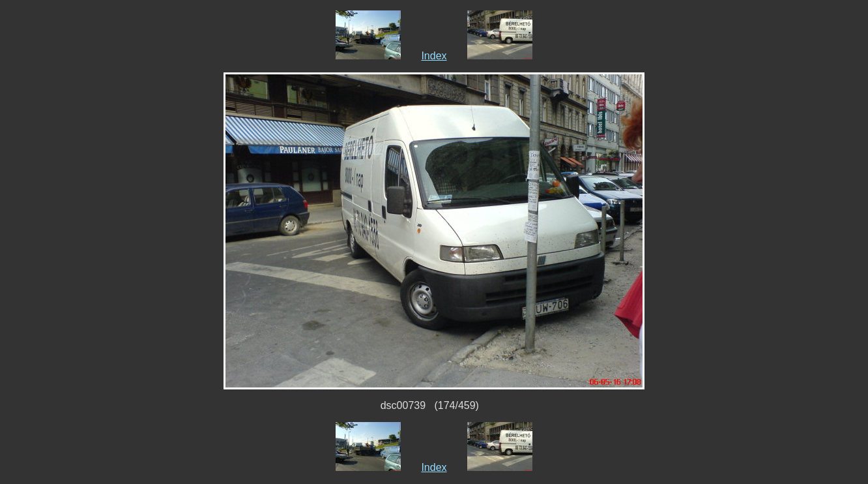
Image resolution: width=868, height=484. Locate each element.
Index (434, 56)
